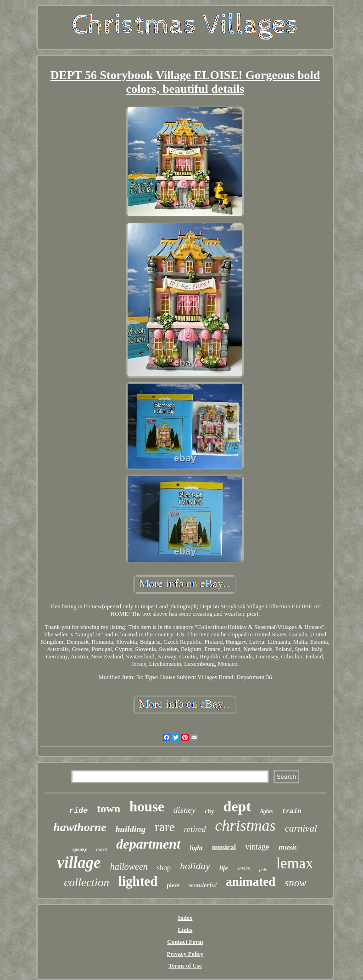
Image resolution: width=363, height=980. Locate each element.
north (101, 849)
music (288, 847)
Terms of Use (185, 966)
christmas (246, 825)
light (196, 848)
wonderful (203, 885)
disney (185, 810)
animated (251, 882)
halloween (129, 867)
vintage (257, 847)
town (109, 809)
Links (185, 930)
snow (295, 883)
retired (195, 829)
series (244, 868)
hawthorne (80, 827)
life (224, 868)
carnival (301, 828)
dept (237, 806)
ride (79, 811)
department (148, 844)
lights (266, 811)
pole (263, 870)
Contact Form (185, 942)
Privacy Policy (185, 954)
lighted (138, 881)
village (79, 863)
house (147, 807)
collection (87, 882)
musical (224, 847)
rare (165, 827)
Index (185, 918)
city (209, 811)
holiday (195, 866)
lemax (295, 863)
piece (173, 885)
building (131, 829)
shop (164, 868)
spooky (80, 849)
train (291, 811)
